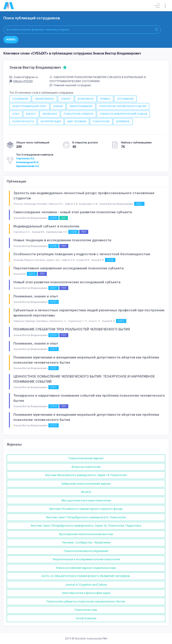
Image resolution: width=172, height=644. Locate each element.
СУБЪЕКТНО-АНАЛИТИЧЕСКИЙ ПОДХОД (123, 114)
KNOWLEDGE (50, 114)
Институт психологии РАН (91, 639)
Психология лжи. (86, 610)
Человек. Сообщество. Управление (86, 542)
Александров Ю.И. (28, 162)
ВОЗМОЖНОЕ (86, 99)
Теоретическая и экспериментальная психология (86, 559)
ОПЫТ (16, 114)
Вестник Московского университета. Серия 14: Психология (86, 475)
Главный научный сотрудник (70, 85)
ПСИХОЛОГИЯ (101, 122)
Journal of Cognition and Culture (86, 585)
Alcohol (86, 492)
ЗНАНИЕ (58, 106)
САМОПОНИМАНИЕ (81, 106)
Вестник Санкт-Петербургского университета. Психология (86, 517)
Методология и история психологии (86, 500)
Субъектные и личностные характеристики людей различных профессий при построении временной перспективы (89, 313)
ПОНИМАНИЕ (20, 99)
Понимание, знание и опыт (36, 296)
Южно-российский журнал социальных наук (86, 568)
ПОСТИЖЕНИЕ (125, 99)
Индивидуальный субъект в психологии (46, 226)
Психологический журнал (86, 458)
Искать (11, 40)
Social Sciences (86, 618)
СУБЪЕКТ (66, 99)
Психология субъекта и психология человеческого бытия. (86, 601)
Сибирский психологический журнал (86, 484)
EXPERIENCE (123, 122)
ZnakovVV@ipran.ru (24, 77)
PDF (84, 232)
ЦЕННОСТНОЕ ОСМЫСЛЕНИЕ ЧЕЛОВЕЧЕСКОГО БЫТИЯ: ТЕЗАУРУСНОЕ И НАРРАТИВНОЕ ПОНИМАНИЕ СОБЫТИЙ (84, 379)
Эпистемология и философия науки (86, 593)
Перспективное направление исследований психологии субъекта (69, 268)
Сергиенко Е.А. (25, 158)
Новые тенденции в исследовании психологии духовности (62, 240)
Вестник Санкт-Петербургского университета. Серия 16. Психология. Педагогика (86, 526)
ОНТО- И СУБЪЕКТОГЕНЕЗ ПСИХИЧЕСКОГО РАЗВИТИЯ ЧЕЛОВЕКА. (86, 576)
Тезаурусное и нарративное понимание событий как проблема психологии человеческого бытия (89, 398)
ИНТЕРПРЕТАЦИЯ (51, 122)
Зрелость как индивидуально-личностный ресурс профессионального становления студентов (84, 196)
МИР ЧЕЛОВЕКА (77, 122)
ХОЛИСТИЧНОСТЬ (23, 122)
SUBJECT (31, 114)
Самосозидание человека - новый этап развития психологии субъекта (73, 212)
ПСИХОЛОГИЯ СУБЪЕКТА (78, 114)
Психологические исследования (86, 551)
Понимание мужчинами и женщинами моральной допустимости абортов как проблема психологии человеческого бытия (86, 360)
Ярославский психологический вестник (86, 534)
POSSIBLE (105, 99)
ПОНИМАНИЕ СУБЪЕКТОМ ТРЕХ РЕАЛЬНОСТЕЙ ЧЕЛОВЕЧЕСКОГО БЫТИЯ (72, 329)
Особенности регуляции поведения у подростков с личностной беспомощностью (82, 254)
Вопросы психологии (86, 467)
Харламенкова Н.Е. (28, 166)
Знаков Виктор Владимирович (38, 68)
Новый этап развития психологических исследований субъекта (67, 282)
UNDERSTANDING (44, 99)
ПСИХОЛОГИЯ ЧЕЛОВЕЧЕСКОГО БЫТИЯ (123, 106)
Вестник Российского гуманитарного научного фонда (86, 509)
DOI (64, 218)
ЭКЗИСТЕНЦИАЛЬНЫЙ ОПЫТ (29, 106)
